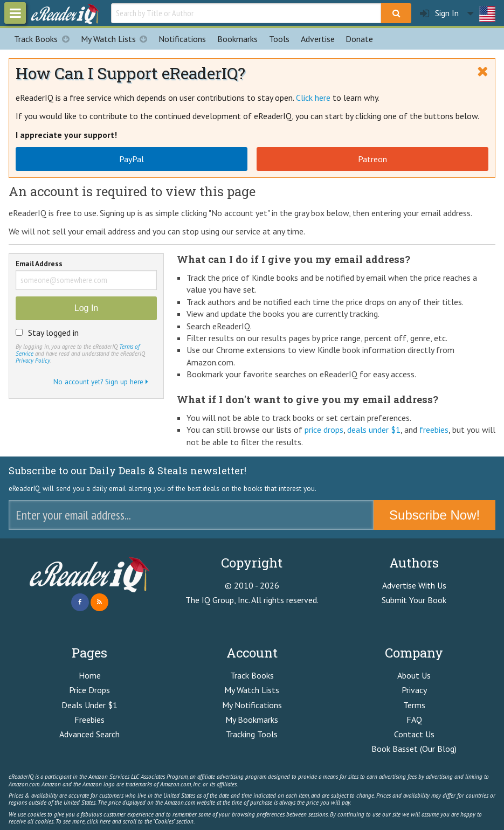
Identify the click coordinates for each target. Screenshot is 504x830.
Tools (279, 39)
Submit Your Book (414, 600)
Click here (313, 98)
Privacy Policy (33, 361)
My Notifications (252, 705)
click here (99, 821)
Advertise (318, 39)
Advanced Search (89, 734)
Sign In (439, 13)
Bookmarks (237, 39)
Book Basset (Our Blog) (414, 749)
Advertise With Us (414, 585)
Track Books (44, 39)
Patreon (372, 159)
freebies (434, 430)
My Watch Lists (117, 39)
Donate (359, 39)
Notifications (182, 39)
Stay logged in (53, 333)
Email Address (39, 264)
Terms (414, 705)
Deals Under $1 (89, 705)
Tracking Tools (252, 734)
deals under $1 (374, 430)
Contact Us (414, 734)
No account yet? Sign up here (101, 382)
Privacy (414, 690)
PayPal (132, 159)
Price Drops (89, 690)
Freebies (89, 720)
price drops (324, 430)
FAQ (414, 720)
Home (90, 675)
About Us (414, 675)
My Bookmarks (252, 720)
